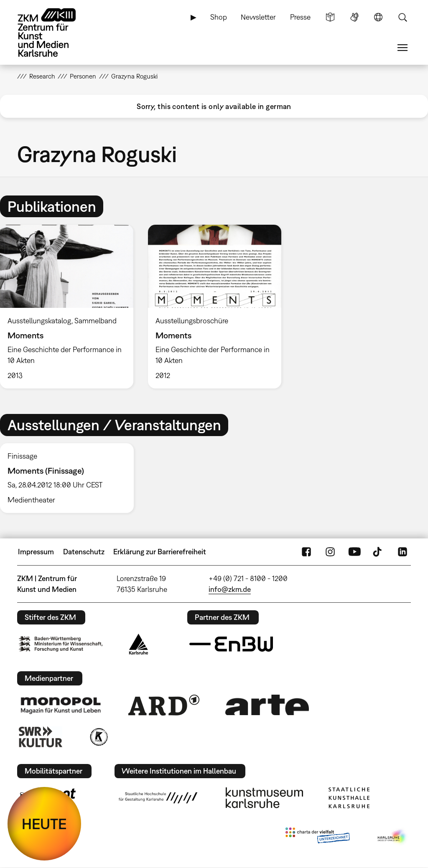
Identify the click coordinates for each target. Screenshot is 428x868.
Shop (219, 17)
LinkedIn (403, 552)
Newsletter (258, 17)
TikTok (378, 552)
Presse (300, 17)
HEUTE (44, 824)
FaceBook (306, 552)
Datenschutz (84, 552)
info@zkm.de (230, 589)
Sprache (378, 17)
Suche (403, 17)
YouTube (354, 552)
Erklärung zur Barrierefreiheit (160, 552)
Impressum (36, 552)
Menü (403, 48)
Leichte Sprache (330, 17)
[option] (214, 307)
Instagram (330, 552)
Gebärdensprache (354, 17)
